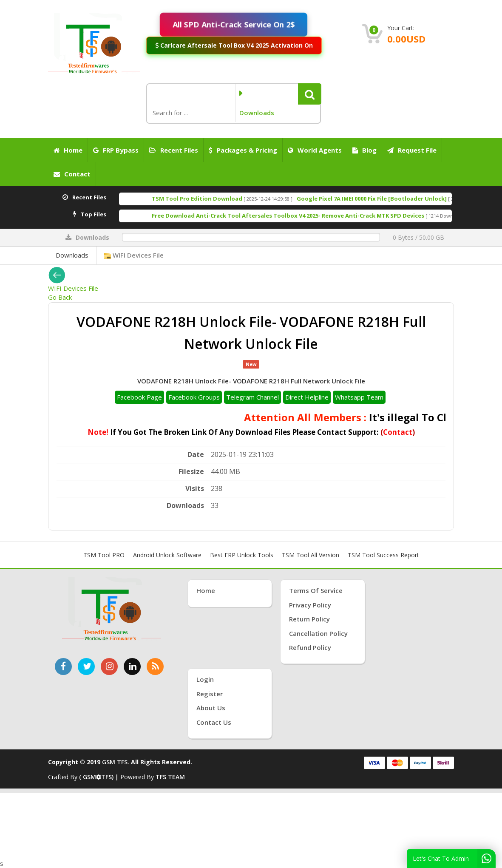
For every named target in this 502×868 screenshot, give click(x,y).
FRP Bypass (116, 150)
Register (210, 694)
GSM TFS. (116, 762)
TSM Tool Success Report (383, 555)
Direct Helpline (307, 397)
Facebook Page (139, 397)
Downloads (72, 255)
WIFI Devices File (134, 255)
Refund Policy (310, 647)
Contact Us (214, 722)
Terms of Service (316, 590)
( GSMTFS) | (100, 777)
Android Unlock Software (167, 555)
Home (68, 150)
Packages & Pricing (243, 150)
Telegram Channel (252, 397)
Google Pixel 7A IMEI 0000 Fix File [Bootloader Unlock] (394, 199)
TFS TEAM (170, 777)
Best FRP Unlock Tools (242, 555)
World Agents (315, 150)
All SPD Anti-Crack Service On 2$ (234, 24)
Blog (364, 150)
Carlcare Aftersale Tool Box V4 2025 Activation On (234, 45)
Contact (72, 174)
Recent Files (174, 150)
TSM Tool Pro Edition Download (219, 199)
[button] (310, 94)
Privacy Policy (310, 605)
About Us (211, 708)
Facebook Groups (194, 397)
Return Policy (309, 619)
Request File (412, 150)
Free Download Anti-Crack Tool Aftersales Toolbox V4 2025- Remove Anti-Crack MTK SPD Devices (310, 216)
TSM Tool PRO (104, 555)
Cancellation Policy (318, 633)
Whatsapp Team (359, 397)
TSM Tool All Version (311, 555)
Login (205, 679)
